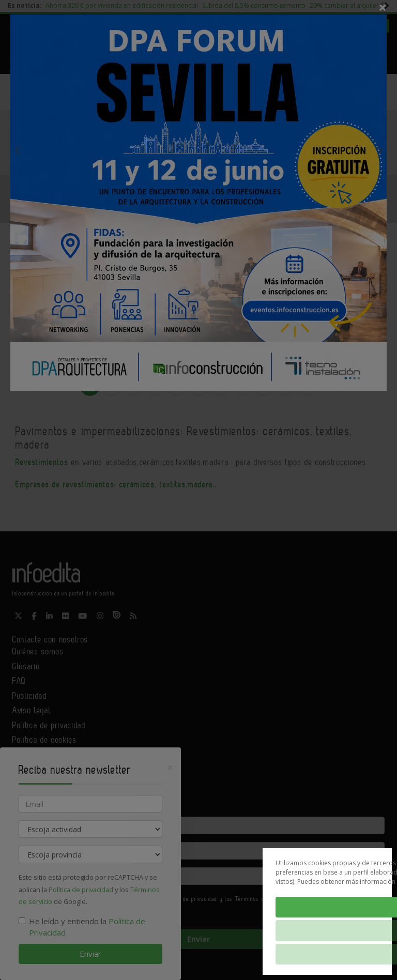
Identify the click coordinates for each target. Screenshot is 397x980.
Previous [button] (18, 150)
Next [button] (379, 150)
